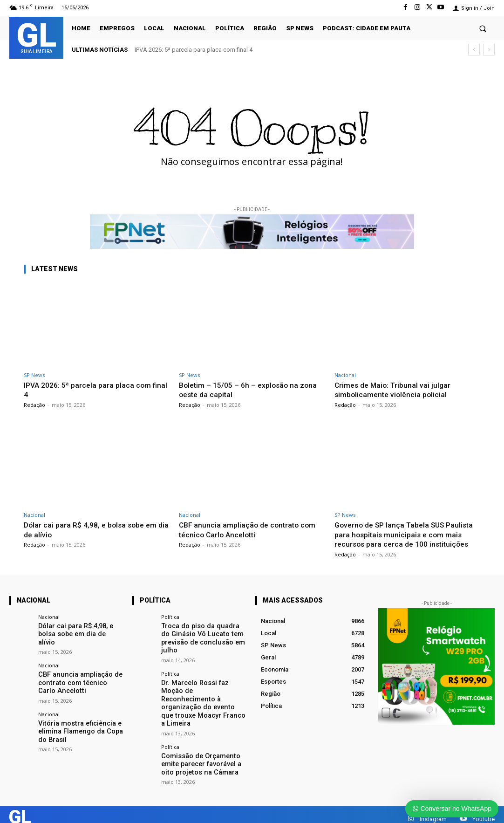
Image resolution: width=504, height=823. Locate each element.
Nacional (345, 375)
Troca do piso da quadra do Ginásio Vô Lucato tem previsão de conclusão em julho (200, 646)
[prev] (474, 50)
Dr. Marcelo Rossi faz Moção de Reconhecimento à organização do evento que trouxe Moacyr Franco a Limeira (202, 703)
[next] (489, 50)
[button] (483, 28)
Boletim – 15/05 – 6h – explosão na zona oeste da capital (242, 390)
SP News (34, 375)
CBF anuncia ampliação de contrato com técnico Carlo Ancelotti (250, 529)
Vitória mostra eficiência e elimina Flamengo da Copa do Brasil (79, 727)
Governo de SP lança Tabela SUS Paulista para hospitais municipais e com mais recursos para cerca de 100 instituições (407, 539)
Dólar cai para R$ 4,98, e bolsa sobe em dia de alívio (80, 639)
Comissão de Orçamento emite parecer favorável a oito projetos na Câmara (203, 756)
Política (170, 626)
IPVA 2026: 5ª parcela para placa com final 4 (194, 50)
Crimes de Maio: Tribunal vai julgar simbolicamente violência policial (395, 390)
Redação (34, 405)
